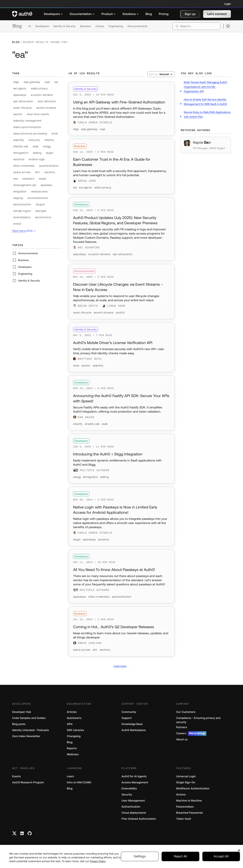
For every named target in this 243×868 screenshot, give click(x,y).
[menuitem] (53, 14)
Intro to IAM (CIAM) (79, 782)
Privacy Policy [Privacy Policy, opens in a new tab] (98, 861)
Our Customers (186, 712)
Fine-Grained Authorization (139, 819)
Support (127, 718)
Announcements (138, 26)
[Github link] (30, 833)
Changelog (74, 736)
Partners (182, 727)
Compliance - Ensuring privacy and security (198, 720)
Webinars (73, 754)
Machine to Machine (189, 801)
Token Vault (184, 819)
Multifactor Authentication (193, 789)
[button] (190, 14)
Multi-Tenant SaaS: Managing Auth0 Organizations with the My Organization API (205, 87)
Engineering (116, 26)
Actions (181, 795)
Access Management (135, 782)
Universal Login (186, 776)
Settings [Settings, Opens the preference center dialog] (140, 856)
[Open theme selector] (228, 26)
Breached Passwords (189, 813)
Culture (100, 26)
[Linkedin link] (22, 833)
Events (16, 776)
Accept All (221, 856)
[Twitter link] (14, 833)
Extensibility (129, 789)
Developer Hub (22, 712)
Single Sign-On (186, 782)
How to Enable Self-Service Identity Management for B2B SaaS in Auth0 (205, 102)
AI (30, 26)
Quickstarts (74, 718)
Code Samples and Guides (29, 718)
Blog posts (19, 724)
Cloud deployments (134, 813)
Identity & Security (65, 26)
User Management (133, 801)
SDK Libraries (75, 730)
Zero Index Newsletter (26, 736)
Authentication (131, 807)
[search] (196, 26)
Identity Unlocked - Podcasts (31, 730)
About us (182, 739)
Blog (17, 26)
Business (85, 26)
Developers (42, 26)
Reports (72, 748)
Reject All (180, 856)
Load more (121, 666)
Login (228, 4)
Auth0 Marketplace (134, 730)
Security (127, 795)
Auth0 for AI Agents (134, 776)
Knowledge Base (132, 724)
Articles (72, 712)
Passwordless (185, 807)
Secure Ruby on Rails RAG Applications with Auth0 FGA (207, 114)
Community (129, 712)
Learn (70, 776)
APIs (70, 724)
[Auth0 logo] (22, 14)
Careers (191, 733)
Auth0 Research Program (28, 782)
